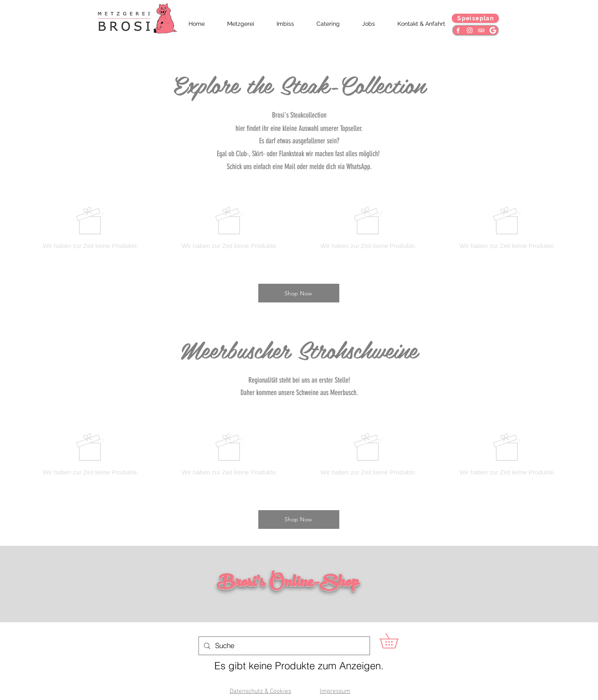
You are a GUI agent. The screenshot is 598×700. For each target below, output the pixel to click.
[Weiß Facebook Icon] (458, 30)
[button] (396, 641)
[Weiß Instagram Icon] (470, 30)
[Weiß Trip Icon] (481, 30)
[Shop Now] (299, 293)
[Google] (493, 30)
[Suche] (284, 646)
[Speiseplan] (475, 18)
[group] (299, 228)
